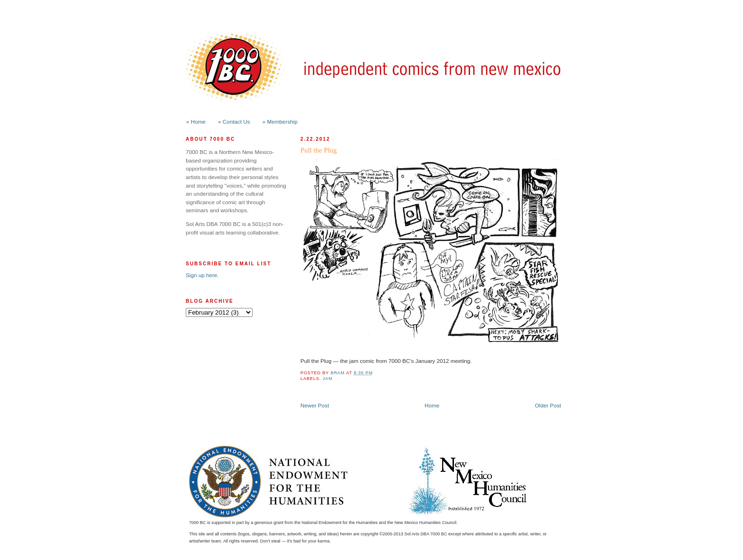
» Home (196, 122)
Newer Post (315, 405)
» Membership (280, 122)
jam (328, 379)
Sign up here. (202, 275)
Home (432, 405)
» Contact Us (234, 122)
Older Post (548, 405)
